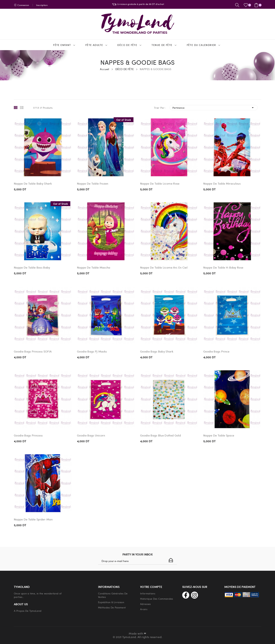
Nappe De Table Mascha (94, 267)
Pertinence (214, 108)
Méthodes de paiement (112, 607)
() (246, 5)
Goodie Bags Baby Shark (157, 351)
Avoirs (144, 609)
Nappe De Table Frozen (93, 184)
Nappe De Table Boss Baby (32, 267)
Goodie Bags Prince (216, 351)
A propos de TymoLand (28, 611)
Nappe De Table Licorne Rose (160, 184)
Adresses (145, 604)
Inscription (42, 5)
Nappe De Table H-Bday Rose (223, 267)
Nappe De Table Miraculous (222, 184)
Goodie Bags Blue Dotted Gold (160, 435)
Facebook (186, 595)
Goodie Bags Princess (28, 435)
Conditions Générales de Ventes (113, 595)
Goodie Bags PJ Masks (92, 351)
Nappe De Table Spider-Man (33, 519)
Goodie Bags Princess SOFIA (33, 351)
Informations (148, 593)
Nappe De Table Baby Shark (33, 184)
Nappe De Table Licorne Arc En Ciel (164, 267)
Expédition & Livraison (111, 602)
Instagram (194, 595)
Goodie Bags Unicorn (91, 435)
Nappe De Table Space (219, 435)
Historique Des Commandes (157, 599)
